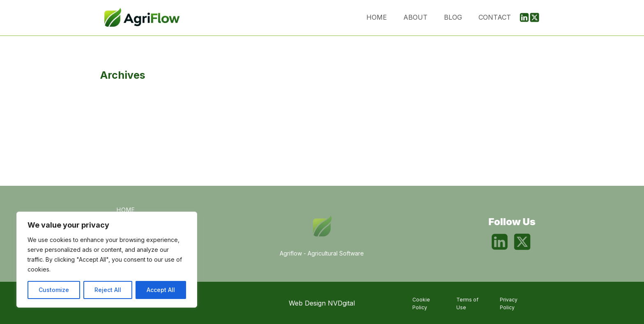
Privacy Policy (509, 303)
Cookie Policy (421, 303)
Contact (495, 17)
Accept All (161, 290)
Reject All (108, 290)
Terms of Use (467, 303)
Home (377, 17)
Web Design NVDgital (322, 303)
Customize (54, 290)
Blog (453, 17)
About (415, 17)
